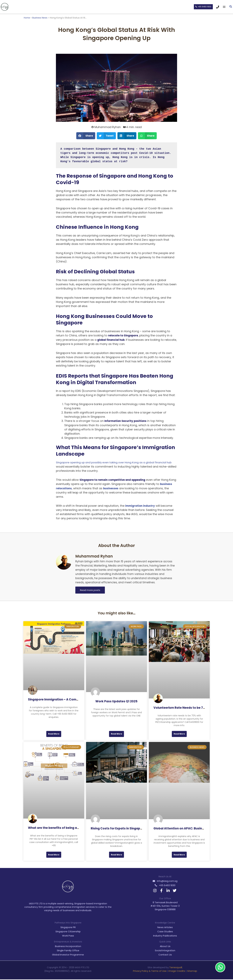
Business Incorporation (68, 947)
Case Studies (165, 932)
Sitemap (192, 972)
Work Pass (68, 936)
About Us (165, 947)
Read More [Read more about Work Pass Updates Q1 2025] (116, 734)
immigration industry (141, 506)
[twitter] (175, 891)
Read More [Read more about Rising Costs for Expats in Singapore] (116, 855)
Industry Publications (165, 936)
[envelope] (165, 882)
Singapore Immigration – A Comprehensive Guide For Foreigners (76, 699)
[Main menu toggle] (224, 7)
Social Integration (165, 951)
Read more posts (90, 590)
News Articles (165, 928)
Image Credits (177, 972)
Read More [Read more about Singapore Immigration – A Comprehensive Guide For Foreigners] (54, 734)
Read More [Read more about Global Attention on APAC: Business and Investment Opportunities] (179, 855)
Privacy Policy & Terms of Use (150, 972)
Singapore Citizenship (68, 932)
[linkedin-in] (168, 891)
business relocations (71, 488)
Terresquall (176, 968)
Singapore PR (68, 928)
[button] (203, 7)
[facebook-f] (162, 891)
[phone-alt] (165, 886)
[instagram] (155, 891)
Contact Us (165, 955)
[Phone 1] (218, 7)
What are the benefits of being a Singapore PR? (64, 828)
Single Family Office (68, 951)
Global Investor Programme (68, 955)
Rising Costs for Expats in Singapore (118, 829)
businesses (126, 488)
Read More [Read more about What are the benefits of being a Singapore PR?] (54, 855)
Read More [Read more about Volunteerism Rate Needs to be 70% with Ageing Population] (179, 734)
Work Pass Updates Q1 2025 (116, 701)
